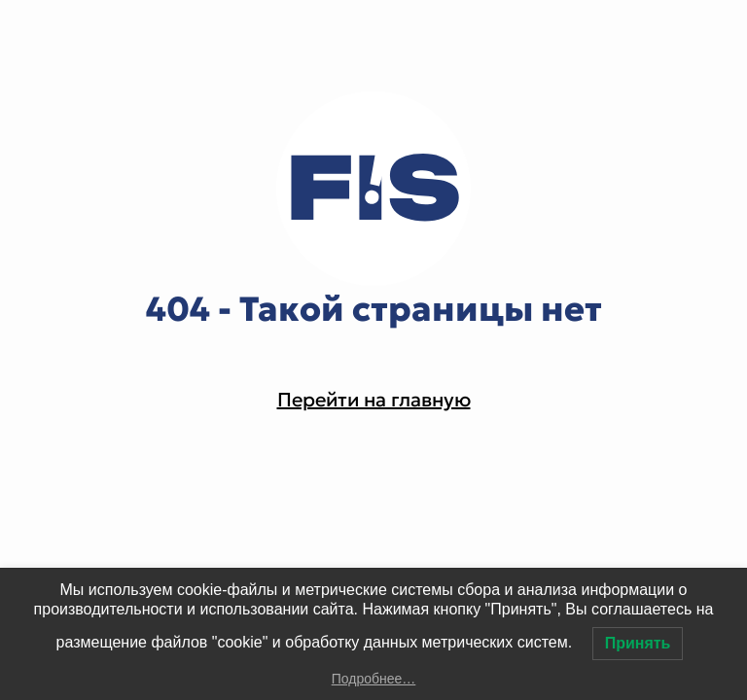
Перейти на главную (374, 400)
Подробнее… (374, 679)
